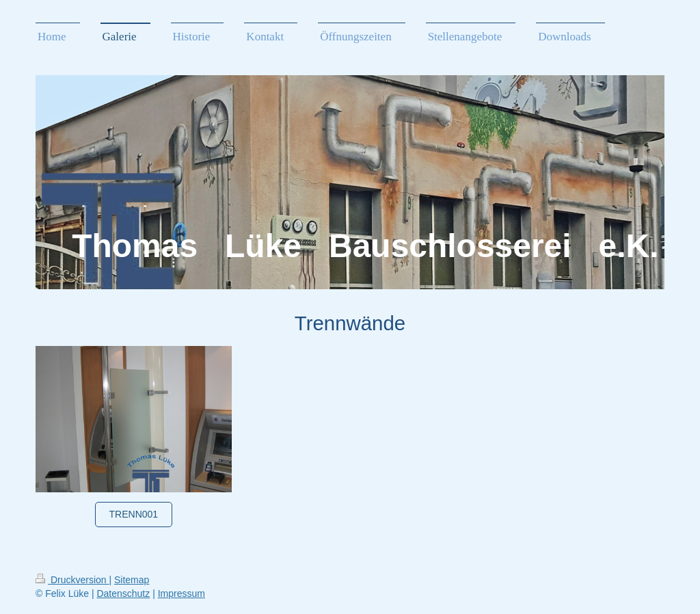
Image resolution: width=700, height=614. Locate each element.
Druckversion (72, 580)
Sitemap (132, 580)
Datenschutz (123, 593)
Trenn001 (134, 514)
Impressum (181, 593)
